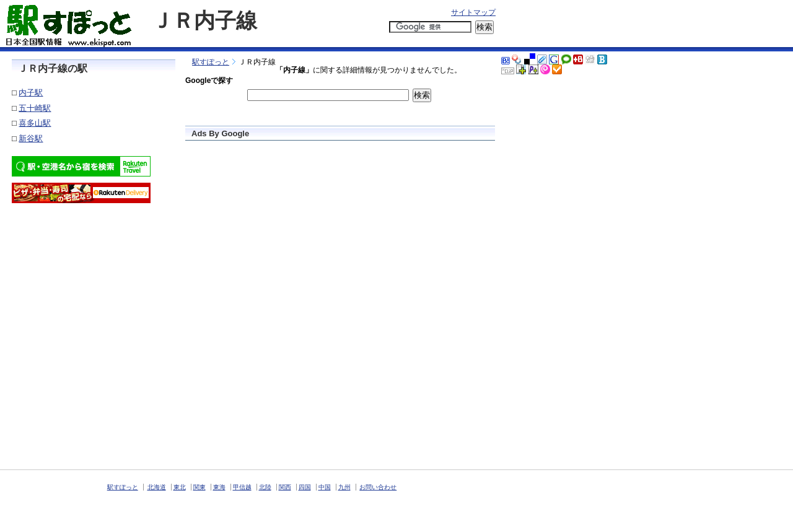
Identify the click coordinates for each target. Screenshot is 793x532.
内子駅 (31, 93)
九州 (344, 487)
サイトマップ (473, 12)
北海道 (157, 487)
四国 (305, 487)
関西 (285, 487)
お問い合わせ (378, 487)
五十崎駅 (35, 108)
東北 (180, 487)
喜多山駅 (35, 123)
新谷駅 (31, 138)
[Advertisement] (323, 42)
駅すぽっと (211, 62)
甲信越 (242, 487)
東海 (219, 487)
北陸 (265, 487)
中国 (325, 487)
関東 (199, 487)
